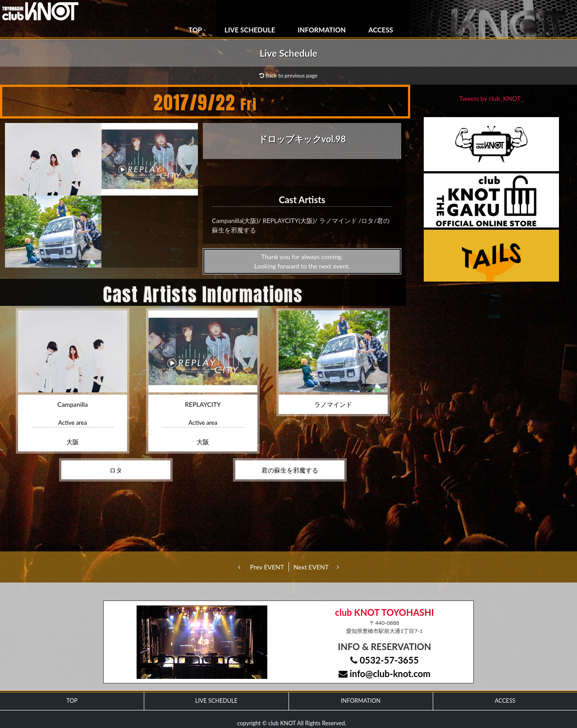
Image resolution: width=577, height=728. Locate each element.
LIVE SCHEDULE (250, 30)
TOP (195, 30)
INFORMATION (322, 30)
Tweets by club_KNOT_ (492, 98)
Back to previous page (289, 75)
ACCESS (381, 30)
